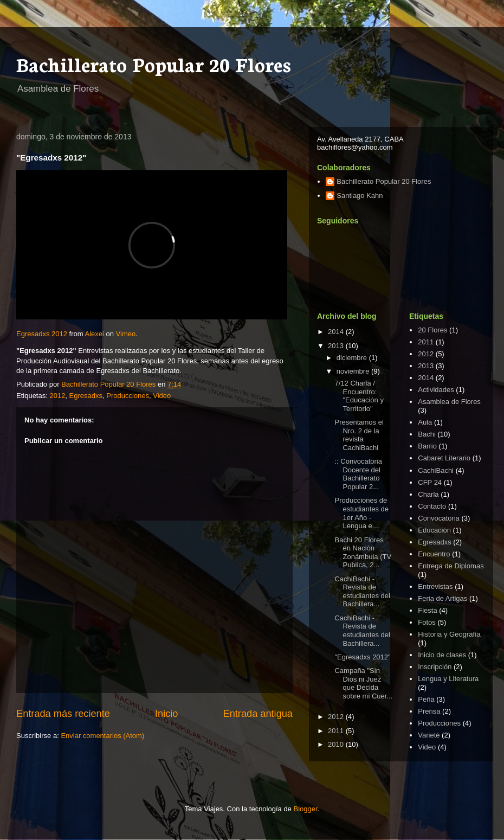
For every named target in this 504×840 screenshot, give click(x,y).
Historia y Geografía (449, 634)
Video (162, 396)
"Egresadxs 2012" (362, 657)
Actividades (436, 390)
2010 (337, 744)
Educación (434, 530)
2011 (337, 731)
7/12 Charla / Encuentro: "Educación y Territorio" (359, 396)
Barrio (427, 446)
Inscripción (435, 667)
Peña (426, 699)
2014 (337, 332)
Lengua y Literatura (448, 679)
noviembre (354, 371)
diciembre (353, 358)
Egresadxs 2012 (42, 334)
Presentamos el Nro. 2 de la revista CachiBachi (359, 435)
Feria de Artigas (442, 598)
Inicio (166, 714)
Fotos (427, 622)
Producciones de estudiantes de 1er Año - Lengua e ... (361, 513)
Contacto (432, 506)
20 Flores (432, 330)
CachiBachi (436, 470)
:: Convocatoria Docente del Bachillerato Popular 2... (358, 474)
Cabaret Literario (444, 458)
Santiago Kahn (360, 195)
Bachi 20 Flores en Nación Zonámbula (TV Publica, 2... (363, 553)
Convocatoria (439, 518)
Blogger (305, 809)
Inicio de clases (442, 655)
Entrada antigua (258, 714)
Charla (428, 494)
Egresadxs (86, 396)
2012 (57, 396)
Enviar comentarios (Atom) (102, 736)
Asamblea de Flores (449, 402)
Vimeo (126, 334)
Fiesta (427, 610)
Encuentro (434, 554)
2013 (337, 346)
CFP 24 (430, 482)
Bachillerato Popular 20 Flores (154, 63)
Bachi (427, 434)
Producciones (128, 396)
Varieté (429, 735)
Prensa (429, 711)
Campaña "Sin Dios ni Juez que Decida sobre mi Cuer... (363, 683)
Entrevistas (435, 586)
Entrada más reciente (63, 714)
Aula (425, 422)
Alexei (94, 334)
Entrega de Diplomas (451, 566)
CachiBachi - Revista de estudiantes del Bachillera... (362, 592)
